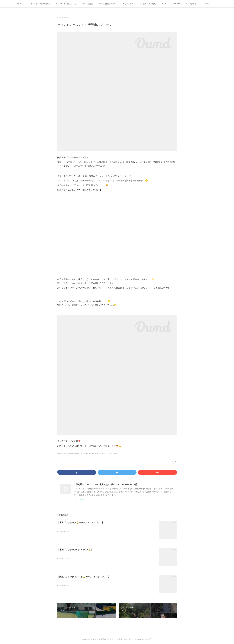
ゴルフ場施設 (87, 4)
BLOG (164, 4)
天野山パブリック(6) (81, 454)
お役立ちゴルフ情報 (148, 4)
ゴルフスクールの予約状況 (39, 4)
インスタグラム (192, 4)
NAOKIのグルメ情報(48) (65, 454)
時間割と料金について (108, 4)
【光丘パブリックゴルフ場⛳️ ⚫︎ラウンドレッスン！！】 (84, 577)
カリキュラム (128, 4)
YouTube (176, 4)
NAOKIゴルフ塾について (66, 4)
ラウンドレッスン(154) (109, 454)
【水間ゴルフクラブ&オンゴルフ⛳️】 (75, 550)
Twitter (207, 4)
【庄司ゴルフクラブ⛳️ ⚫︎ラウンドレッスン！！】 (81, 523)
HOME (20, 4)
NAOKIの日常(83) (95, 454)
